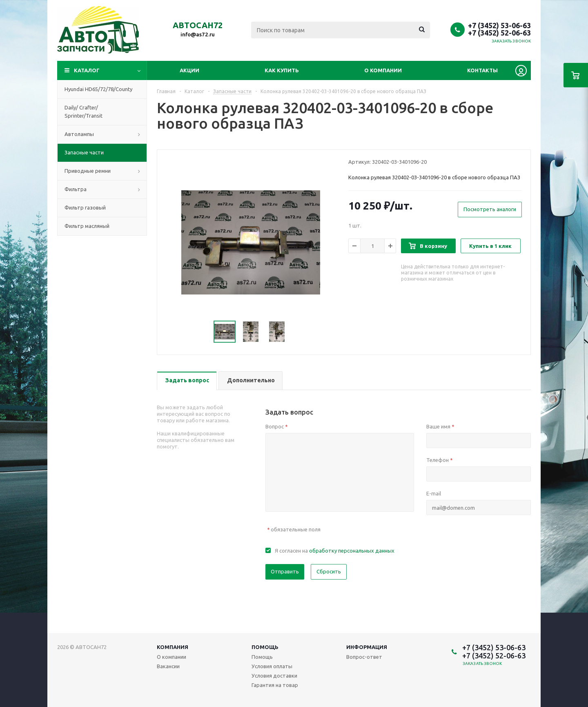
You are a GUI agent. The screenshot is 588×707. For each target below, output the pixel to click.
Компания (173, 647)
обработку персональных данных (352, 551)
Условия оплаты (272, 666)
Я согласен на (335, 551)
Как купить (282, 70)
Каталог (87, 70)
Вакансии (168, 666)
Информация (367, 647)
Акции (189, 70)
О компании (383, 70)
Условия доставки (274, 676)
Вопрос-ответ (364, 657)
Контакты (482, 70)
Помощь (265, 647)
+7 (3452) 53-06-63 (499, 25)
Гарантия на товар (275, 685)
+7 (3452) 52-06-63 (499, 33)
